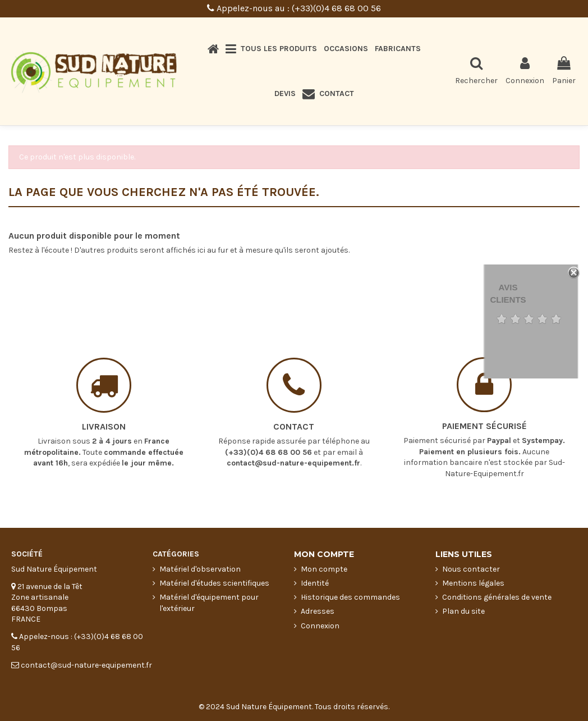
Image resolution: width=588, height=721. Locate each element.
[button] (271, 49)
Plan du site (463, 611)
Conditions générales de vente (497, 597)
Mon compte (324, 569)
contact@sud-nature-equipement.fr (293, 450)
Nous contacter (471, 569)
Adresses (318, 611)
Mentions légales (473, 583)
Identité (315, 583)
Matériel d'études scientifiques (214, 583)
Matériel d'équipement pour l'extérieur (209, 603)
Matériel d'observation (200, 569)
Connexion (320, 626)
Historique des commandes (350, 597)
